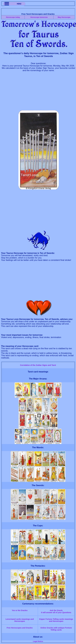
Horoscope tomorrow (39, 17)
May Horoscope (64, 17)
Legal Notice (38, 641)
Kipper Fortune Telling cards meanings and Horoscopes (56, 620)
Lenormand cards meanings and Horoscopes (20, 620)
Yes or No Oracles (20, 610)
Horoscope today (13, 17)
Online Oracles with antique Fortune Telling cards (56, 629)
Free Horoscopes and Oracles (20, 628)
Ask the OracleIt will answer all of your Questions (56, 611)
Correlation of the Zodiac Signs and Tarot (38, 365)
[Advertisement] (39, 92)
